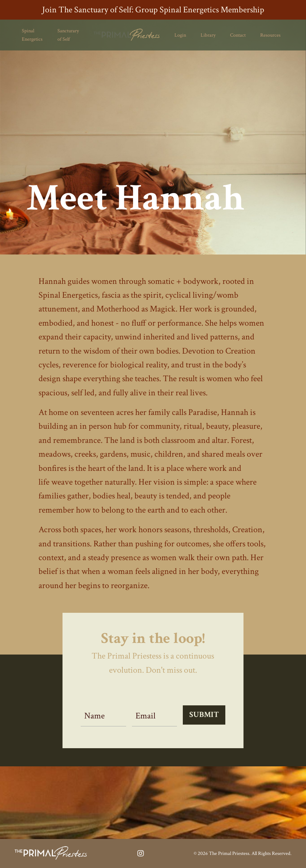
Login (180, 35)
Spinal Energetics (32, 35)
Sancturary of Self (68, 35)
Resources (270, 35)
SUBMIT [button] (204, 715)
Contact (238, 35)
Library (208, 35)
